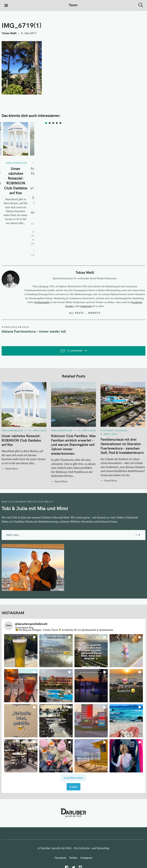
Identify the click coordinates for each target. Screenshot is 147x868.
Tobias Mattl (9, 33)
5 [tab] (60, 123)
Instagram (86, 306)
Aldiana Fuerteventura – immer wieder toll (34, 331)
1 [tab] (46, 123)
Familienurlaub (16, 163)
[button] (21, 651)
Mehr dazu (13, 535)
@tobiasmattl (42, 302)
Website (94, 313)
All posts (77, 313)
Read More (12, 469)
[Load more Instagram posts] (73, 778)
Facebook (137, 302)
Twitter (73, 858)
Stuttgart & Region (114, 430)
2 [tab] (50, 123)
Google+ (70, 306)
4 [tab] (57, 123)
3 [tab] (53, 123)
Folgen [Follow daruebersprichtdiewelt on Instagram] (73, 787)
